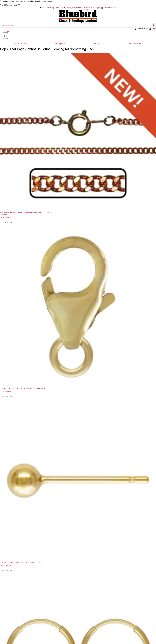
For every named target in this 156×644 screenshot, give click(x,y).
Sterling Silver (60, 44)
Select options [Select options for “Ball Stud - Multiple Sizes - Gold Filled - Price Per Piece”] (7, 571)
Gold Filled (97, 44)
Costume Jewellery (21, 44)
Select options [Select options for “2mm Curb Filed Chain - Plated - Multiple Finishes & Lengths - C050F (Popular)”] (7, 223)
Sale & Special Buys (135, 44)
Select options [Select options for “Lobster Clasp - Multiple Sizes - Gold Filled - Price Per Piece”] (7, 397)
